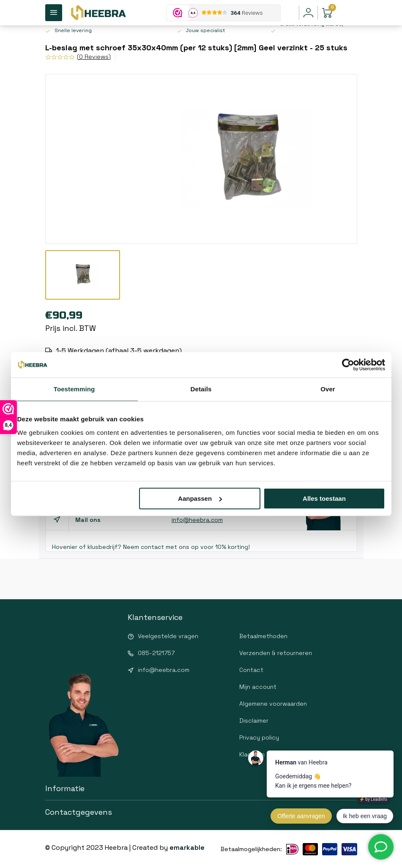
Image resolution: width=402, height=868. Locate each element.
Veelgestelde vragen (168, 636)
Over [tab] (328, 389)
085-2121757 (156, 653)
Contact (251, 670)
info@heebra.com (197, 520)
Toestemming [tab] (74, 389)
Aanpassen (200, 498)
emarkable (187, 848)
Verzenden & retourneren (276, 653)
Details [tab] (201, 389)
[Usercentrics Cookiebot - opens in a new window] (348, 365)
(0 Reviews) (94, 57)
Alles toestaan (324, 498)
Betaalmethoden (263, 636)
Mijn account (258, 687)
